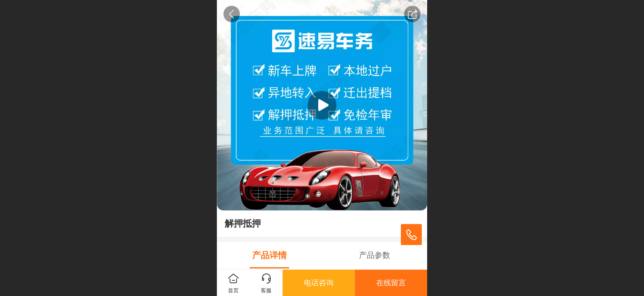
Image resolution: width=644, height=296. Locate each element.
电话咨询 (319, 283)
